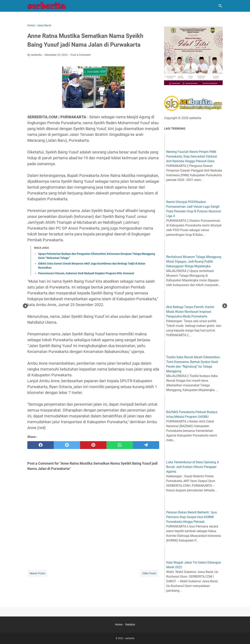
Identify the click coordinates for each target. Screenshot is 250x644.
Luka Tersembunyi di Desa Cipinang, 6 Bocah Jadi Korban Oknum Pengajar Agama (193, 467)
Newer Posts (37, 573)
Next (225, 306)
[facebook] (41, 445)
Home (119, 624)
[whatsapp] (120, 445)
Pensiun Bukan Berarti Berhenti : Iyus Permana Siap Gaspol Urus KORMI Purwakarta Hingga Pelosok (192, 517)
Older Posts (149, 573)
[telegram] (146, 445)
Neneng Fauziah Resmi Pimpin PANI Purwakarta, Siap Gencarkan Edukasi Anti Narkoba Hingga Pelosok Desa (192, 156)
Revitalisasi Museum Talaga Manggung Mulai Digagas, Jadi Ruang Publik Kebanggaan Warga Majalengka (194, 261)
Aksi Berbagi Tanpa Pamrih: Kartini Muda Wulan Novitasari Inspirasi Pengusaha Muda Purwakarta (190, 312)
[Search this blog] (220, 6)
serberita (130, 638)
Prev (25, 306)
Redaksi (130, 624)
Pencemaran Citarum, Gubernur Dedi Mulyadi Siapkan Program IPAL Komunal (86, 273)
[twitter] (67, 445)
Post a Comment (81, 55)
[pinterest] (93, 445)
